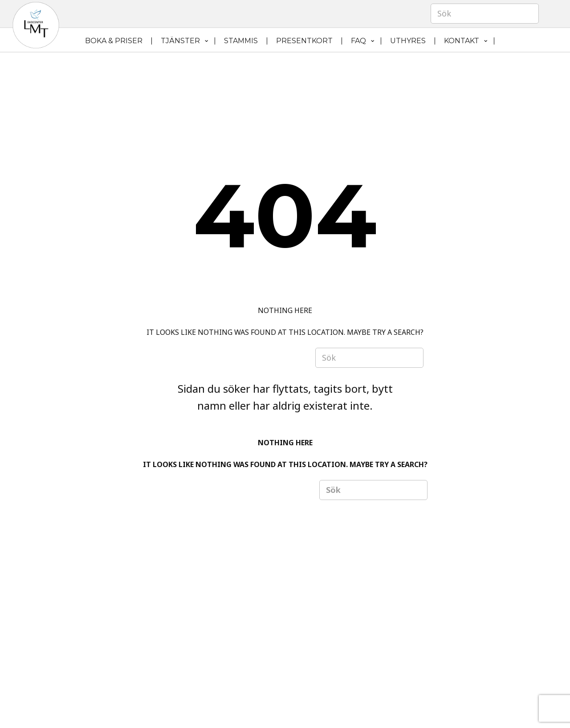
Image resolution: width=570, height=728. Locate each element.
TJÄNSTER (180, 41)
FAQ (358, 41)
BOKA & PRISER (114, 41)
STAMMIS (241, 41)
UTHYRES (408, 41)
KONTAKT (462, 41)
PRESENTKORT (304, 41)
